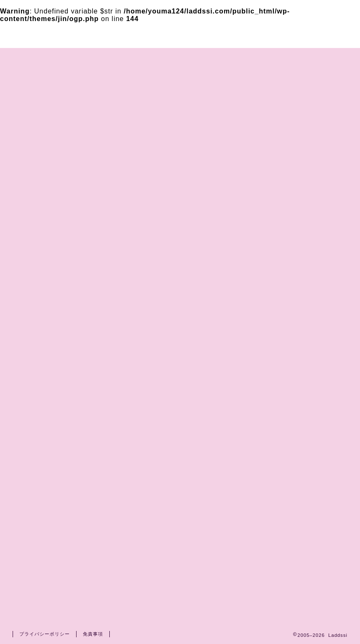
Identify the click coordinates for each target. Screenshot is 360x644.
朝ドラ (44, 578)
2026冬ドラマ (56, 466)
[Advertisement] (302, 225)
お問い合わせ (119, 58)
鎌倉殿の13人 (56, 533)
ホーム (60, 58)
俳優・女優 (52, 499)
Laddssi (180, 35)
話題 (41, 566)
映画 (41, 522)
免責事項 (93, 634)
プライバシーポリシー (207, 58)
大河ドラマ (52, 544)
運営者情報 (291, 58)
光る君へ (48, 555)
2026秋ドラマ (56, 477)
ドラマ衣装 (52, 443)
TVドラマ (49, 510)
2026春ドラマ (56, 454)
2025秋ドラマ (56, 488)
